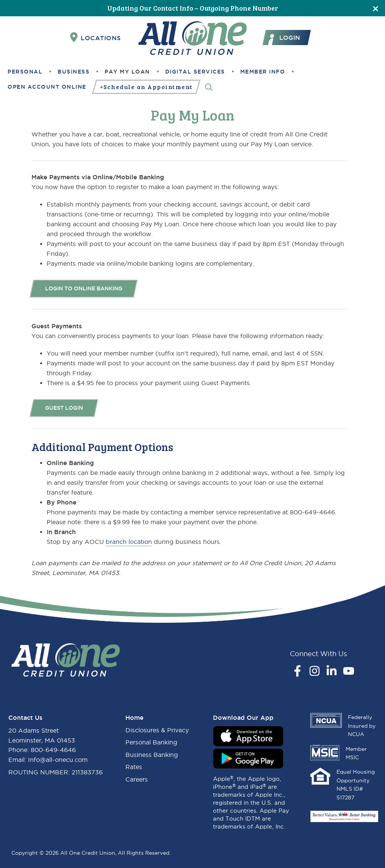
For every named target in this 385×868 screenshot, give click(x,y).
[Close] (376, 8)
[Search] (209, 87)
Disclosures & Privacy (157, 730)
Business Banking (152, 755)
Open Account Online (47, 87)
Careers (137, 779)
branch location (129, 542)
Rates (134, 767)
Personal (25, 72)
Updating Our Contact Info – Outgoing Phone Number (193, 8)
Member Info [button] (263, 72)
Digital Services (195, 72)
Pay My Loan (127, 72)
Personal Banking (151, 742)
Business (74, 72)
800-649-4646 (53, 750)
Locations (95, 38)
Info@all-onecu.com (58, 760)
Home (135, 718)
